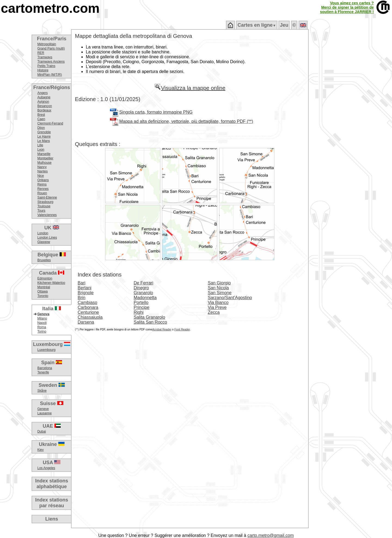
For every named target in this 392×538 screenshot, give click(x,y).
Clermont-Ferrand (50, 123)
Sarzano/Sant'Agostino (230, 298)
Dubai (42, 431)
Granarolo (143, 293)
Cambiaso (87, 303)
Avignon (43, 102)
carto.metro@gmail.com (271, 535)
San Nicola (218, 288)
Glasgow (44, 242)
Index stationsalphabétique (52, 484)
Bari (81, 283)
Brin (81, 298)
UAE (52, 426)
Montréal (44, 287)
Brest (41, 115)
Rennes (43, 189)
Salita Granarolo (149, 317)
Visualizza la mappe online (190, 88)
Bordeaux (44, 110)
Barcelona (45, 368)
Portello (141, 303)
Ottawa (42, 291)
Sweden (52, 385)
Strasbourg (45, 202)
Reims (42, 184)
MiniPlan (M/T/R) (50, 75)
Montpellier (45, 158)
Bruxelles (44, 260)
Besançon (45, 106)
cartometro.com (50, 8)
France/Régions (52, 87)
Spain (52, 363)
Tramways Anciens (51, 62)
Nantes (42, 171)
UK (52, 228)
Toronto (43, 296)
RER (41, 53)
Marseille (44, 154)
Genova (43, 314)
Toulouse (44, 206)
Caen (41, 119)
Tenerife (43, 372)
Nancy (42, 167)
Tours (41, 211)
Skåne (42, 391)
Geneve (43, 409)
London (43, 233)
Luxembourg (52, 344)
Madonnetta (145, 298)
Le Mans (44, 141)
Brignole (86, 293)
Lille (40, 145)
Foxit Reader (182, 329)
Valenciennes (47, 215)
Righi (139, 312)
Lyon (41, 150)
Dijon (41, 128)
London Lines (47, 238)
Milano (42, 318)
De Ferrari (143, 283)
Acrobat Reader (162, 329)
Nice (41, 176)
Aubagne (44, 97)
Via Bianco (218, 303)
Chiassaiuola (90, 317)
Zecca (214, 312)
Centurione (88, 312)
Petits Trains (46, 66)
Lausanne (45, 413)
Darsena (86, 322)
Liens (52, 519)
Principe (142, 307)
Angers (42, 93)
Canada (52, 273)
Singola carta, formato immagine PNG (156, 112)
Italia (52, 309)
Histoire (43, 70)
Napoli (42, 323)
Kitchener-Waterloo (51, 283)
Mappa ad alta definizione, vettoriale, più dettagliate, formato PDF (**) (186, 121)
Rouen (42, 193)
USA (52, 463)
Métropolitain (47, 44)
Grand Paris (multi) (51, 48)
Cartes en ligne (257, 25)
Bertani (85, 288)
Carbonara (88, 307)
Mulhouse (44, 163)
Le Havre (44, 136)
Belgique (52, 255)
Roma (42, 327)
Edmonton (45, 278)
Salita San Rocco (150, 322)
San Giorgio (219, 283)
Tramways (45, 57)
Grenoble (44, 132)
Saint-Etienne (47, 197)
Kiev (40, 450)
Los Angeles (46, 468)
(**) (77, 329)
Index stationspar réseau (52, 503)
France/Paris (52, 39)
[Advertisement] (350, 117)
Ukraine (52, 444)
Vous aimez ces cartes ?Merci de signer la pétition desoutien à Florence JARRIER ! (347, 7)
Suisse (52, 403)
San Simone (220, 293)
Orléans (43, 180)
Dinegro (141, 288)
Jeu (284, 25)
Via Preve (217, 307)
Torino (42, 332)
